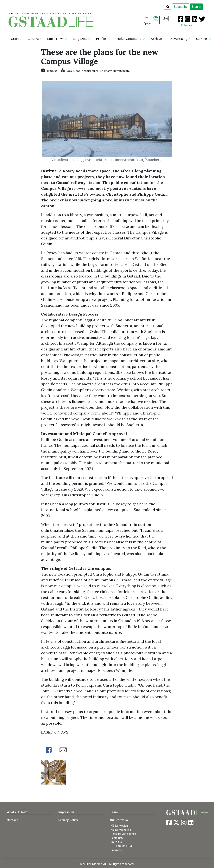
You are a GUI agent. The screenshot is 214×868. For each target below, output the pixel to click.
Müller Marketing (121, 830)
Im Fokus (116, 842)
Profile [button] (101, 39)
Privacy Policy (68, 820)
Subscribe (181, 7)
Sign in (196, 7)
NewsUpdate (121, 71)
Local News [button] (56, 39)
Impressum (66, 812)
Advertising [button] (179, 39)
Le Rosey (106, 71)
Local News (73, 71)
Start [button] (15, 39)
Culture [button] (33, 39)
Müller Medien (119, 826)
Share (49, 750)
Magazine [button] (80, 39)
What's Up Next (17, 812)
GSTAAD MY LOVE (122, 846)
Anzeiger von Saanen (123, 834)
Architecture (90, 71)
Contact (12, 820)
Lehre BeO (117, 838)
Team (114, 812)
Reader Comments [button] (128, 39)
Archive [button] (156, 39)
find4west (117, 850)
